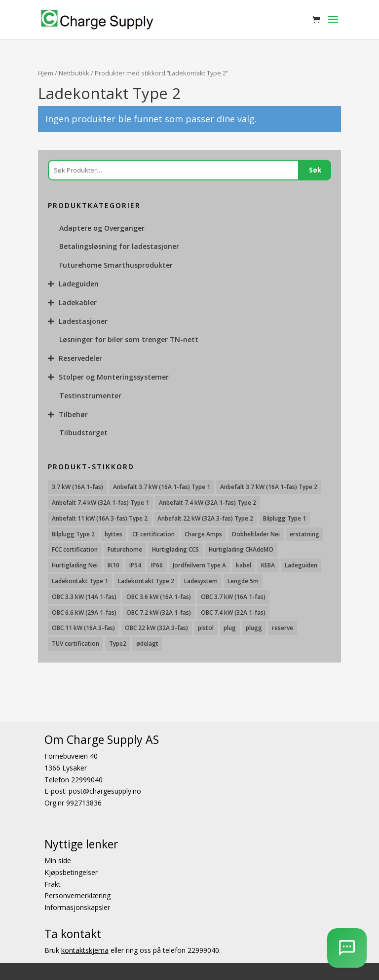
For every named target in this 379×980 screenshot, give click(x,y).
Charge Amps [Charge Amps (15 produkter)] (203, 534)
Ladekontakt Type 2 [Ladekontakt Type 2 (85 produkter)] (146, 581)
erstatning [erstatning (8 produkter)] (304, 534)
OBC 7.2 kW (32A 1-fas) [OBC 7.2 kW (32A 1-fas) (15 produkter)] (159, 612)
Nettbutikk (74, 73)
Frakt (53, 884)
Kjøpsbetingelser (71, 872)
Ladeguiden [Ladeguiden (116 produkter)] (301, 565)
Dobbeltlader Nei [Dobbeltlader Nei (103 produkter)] (256, 534)
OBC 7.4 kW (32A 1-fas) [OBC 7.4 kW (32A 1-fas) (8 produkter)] (233, 612)
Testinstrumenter (90, 396)
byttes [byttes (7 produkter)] (114, 534)
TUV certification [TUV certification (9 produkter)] (76, 644)
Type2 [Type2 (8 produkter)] (118, 644)
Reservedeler (80, 358)
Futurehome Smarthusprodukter (116, 265)
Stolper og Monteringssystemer (114, 377)
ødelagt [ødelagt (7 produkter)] (147, 644)
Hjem (46, 73)
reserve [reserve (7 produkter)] (283, 628)
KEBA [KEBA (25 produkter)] (268, 565)
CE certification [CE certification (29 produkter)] (153, 534)
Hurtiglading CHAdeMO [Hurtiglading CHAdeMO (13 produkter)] (241, 549)
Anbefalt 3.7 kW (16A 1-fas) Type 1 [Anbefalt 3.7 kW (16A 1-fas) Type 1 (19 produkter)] (162, 487)
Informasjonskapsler (77, 907)
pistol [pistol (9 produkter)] (206, 628)
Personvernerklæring (77, 895)
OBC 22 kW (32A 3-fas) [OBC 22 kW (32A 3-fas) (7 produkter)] (156, 628)
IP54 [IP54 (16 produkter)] (135, 565)
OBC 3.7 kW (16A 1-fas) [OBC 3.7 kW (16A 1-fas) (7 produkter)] (233, 597)
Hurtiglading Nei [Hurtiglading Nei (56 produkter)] (75, 565)
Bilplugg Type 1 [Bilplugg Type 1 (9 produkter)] (284, 518)
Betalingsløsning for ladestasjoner (119, 246)
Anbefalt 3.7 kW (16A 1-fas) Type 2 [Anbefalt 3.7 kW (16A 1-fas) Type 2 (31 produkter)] (269, 487)
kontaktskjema (85, 950)
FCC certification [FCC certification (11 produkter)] (75, 549)
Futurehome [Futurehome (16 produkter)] (125, 549)
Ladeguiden (79, 284)
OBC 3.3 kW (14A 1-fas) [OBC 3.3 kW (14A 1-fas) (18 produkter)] (84, 597)
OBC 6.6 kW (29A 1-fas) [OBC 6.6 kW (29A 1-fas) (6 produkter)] (84, 612)
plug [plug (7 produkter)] (230, 628)
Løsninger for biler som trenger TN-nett (129, 339)
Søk (315, 170)
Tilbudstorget (83, 433)
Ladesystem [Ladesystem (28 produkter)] (201, 581)
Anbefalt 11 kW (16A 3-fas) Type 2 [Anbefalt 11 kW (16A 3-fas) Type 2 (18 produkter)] (100, 518)
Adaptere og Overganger (102, 228)
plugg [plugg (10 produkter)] (254, 628)
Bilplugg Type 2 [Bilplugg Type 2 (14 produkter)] (73, 534)
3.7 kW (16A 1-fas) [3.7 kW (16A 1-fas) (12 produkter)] (77, 487)
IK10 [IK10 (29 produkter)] (114, 565)
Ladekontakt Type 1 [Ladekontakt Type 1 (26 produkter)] (80, 581)
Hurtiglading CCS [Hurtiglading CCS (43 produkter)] (175, 549)
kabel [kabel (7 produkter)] (244, 565)
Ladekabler (78, 302)
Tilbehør (73, 414)
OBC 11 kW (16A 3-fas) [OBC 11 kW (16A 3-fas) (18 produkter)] (83, 628)
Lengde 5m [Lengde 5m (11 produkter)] (243, 581)
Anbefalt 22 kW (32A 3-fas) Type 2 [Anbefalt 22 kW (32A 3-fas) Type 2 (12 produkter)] (205, 518)
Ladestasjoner (83, 321)
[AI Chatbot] (347, 948)
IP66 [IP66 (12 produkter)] (157, 565)
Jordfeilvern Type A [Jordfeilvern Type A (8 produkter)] (199, 565)
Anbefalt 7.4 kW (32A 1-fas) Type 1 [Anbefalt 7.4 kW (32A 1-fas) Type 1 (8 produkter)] (100, 503)
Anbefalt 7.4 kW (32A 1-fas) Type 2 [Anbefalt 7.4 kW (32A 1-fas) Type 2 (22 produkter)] (208, 503)
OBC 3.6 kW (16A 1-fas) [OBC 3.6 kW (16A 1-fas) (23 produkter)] (159, 597)
